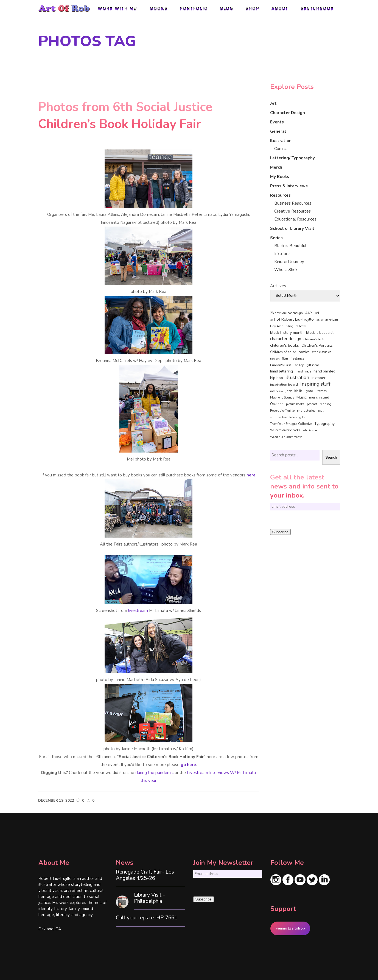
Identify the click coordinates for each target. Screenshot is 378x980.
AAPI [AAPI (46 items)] (309, 313)
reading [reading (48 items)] (326, 404)
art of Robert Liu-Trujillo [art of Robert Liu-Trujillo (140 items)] (292, 319)
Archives (278, 286)
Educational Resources (295, 219)
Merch (276, 167)
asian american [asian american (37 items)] (327, 320)
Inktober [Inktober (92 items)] (319, 378)
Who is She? (286, 270)
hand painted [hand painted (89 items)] (324, 371)
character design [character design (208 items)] (286, 339)
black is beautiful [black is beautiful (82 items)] (320, 333)
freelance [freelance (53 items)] (297, 358)
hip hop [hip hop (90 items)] (277, 378)
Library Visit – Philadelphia (150, 898)
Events (277, 122)
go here (188, 765)
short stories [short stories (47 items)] (306, 411)
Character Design (288, 113)
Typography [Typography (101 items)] (324, 424)
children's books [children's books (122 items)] (285, 345)
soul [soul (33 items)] (321, 411)
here (251, 475)
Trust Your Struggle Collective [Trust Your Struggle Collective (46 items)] (291, 424)
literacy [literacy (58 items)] (321, 391)
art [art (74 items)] (317, 313)
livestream (138, 611)
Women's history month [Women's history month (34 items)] (286, 437)
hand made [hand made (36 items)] (303, 372)
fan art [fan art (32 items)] (275, 359)
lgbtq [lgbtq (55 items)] (309, 391)
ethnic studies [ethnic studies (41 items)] (322, 352)
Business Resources (293, 203)
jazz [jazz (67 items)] (289, 391)
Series (276, 238)
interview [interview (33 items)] (277, 391)
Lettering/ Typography (292, 158)
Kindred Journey (289, 262)
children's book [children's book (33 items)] (314, 339)
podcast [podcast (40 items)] (312, 404)
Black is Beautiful (290, 246)
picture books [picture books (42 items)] (295, 404)
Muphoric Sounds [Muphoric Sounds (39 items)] (282, 398)
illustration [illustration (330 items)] (297, 378)
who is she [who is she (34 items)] (310, 430)
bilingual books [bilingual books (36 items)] (296, 326)
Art (273, 103)
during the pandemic (154, 773)
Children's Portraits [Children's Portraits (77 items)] (317, 346)
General (278, 131)
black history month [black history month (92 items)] (287, 333)
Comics (281, 149)
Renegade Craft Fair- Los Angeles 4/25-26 (145, 875)
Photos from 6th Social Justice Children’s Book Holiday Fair (125, 116)
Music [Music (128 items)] (302, 397)
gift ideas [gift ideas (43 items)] (313, 365)
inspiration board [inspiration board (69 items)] (284, 385)
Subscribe (280, 532)
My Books (280, 177)
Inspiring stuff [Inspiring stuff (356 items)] (315, 384)
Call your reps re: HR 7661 (147, 918)
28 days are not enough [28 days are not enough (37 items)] (286, 313)
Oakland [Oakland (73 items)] (277, 404)
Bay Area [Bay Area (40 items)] (277, 326)
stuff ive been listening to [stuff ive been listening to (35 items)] (287, 417)
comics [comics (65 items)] (304, 352)
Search (331, 457)
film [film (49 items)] (285, 358)
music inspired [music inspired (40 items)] (319, 398)
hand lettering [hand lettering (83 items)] (282, 371)
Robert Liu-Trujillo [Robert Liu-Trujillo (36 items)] (282, 411)
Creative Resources (292, 211)
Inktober (282, 254)
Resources (280, 195)
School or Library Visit (292, 228)
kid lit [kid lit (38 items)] (298, 391)
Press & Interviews (289, 186)
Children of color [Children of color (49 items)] (283, 352)
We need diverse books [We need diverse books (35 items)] (285, 430)
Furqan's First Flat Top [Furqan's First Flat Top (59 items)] (287, 365)
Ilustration (281, 141)
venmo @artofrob (290, 928)
